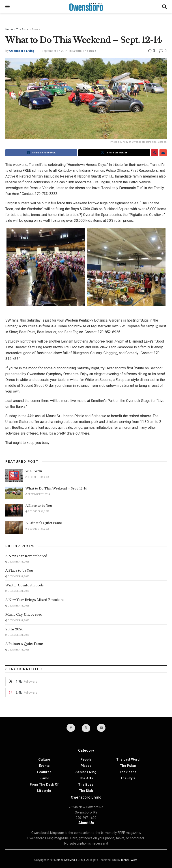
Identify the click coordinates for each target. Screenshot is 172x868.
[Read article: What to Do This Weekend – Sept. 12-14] (14, 493)
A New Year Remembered (26, 556)
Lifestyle (44, 791)
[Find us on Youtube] (101, 728)
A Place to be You (39, 506)
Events (36, 29)
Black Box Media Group (71, 860)
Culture (44, 759)
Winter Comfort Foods (25, 585)
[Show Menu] (8, 7)
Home (9, 29)
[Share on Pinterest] (155, 153)
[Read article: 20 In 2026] (14, 476)
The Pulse (128, 766)
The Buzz (22, 29)
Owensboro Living (22, 51)
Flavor (44, 778)
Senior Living (86, 772)
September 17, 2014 (55, 51)
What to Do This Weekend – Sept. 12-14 (56, 488)
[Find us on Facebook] (71, 728)
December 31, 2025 (38, 477)
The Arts (86, 778)
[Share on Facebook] (41, 153)
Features (44, 772)
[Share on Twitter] (114, 153)
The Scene (128, 772)
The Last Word (128, 759)
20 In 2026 (34, 471)
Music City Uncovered (24, 615)
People (86, 759)
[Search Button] (164, 7)
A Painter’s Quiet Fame (44, 523)
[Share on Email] (163, 153)
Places (86, 766)
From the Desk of (44, 784)
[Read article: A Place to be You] (14, 510)
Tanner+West (129, 860)
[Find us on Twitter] (86, 728)
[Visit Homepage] (86, 7)
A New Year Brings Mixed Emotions (35, 600)
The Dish (86, 791)
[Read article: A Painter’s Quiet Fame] (14, 527)
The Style (128, 778)
